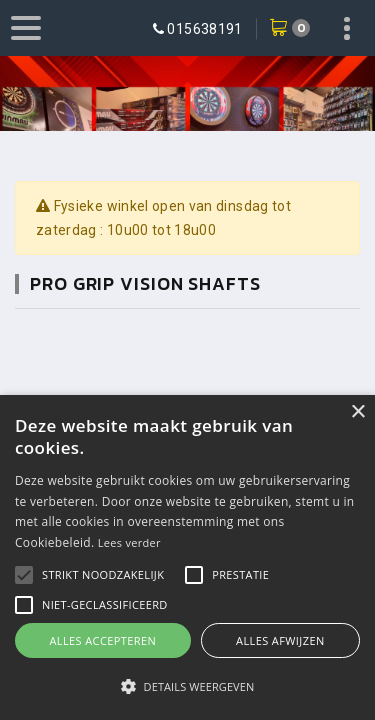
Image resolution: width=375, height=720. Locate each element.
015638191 (204, 29)
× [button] (357, 412)
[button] (103, 575)
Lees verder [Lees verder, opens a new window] (129, 542)
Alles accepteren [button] (102, 640)
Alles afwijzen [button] (280, 640)
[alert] (187, 557)
